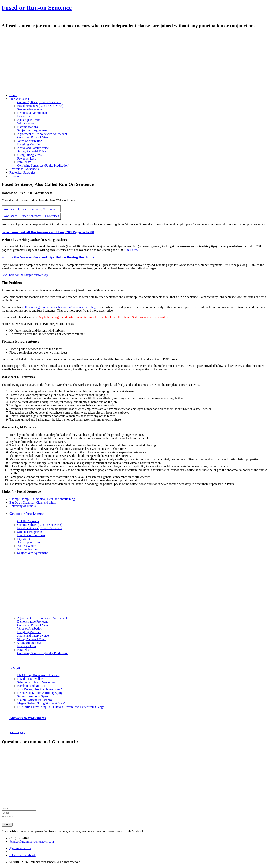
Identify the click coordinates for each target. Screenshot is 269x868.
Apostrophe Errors (29, 120)
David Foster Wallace (31, 679)
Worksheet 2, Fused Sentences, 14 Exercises (31, 216)
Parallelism (24, 162)
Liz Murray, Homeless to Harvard (38, 675)
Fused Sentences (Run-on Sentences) (40, 106)
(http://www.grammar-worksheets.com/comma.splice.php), (60, 307)
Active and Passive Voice (33, 148)
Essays (15, 668)
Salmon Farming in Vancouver (36, 682)
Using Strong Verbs (29, 155)
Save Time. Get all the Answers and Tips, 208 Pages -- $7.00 (48, 232)
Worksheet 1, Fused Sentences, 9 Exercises (30, 209)
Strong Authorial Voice (32, 151)
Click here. (131, 250)
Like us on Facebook (22, 856)
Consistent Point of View (33, 137)
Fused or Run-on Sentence (37, 8)
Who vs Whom (27, 123)
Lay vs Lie (24, 116)
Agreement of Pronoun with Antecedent (42, 134)
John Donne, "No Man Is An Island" (40, 689)
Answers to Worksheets (28, 718)
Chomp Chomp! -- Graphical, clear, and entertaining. (42, 499)
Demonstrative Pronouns (33, 113)
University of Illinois (22, 506)
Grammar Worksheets (27, 514)
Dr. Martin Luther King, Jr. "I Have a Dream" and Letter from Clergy (60, 707)
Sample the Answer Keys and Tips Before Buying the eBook (48, 257)
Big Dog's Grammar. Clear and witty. (33, 502)
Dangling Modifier (29, 144)
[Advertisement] (119, 63)
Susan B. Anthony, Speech (34, 696)
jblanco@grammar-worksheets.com (32, 843)
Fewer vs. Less (27, 158)
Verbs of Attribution (30, 141)
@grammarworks (20, 849)
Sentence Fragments (30, 109)
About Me (17, 733)
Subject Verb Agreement (32, 130)
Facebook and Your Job (32, 686)
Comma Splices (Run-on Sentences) (40, 102)
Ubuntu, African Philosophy (35, 700)
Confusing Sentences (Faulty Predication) (43, 165)
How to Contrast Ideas (31, 535)
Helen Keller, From (40, 693)
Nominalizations (28, 127)
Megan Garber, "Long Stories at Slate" (41, 703)
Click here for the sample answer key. (25, 275)
